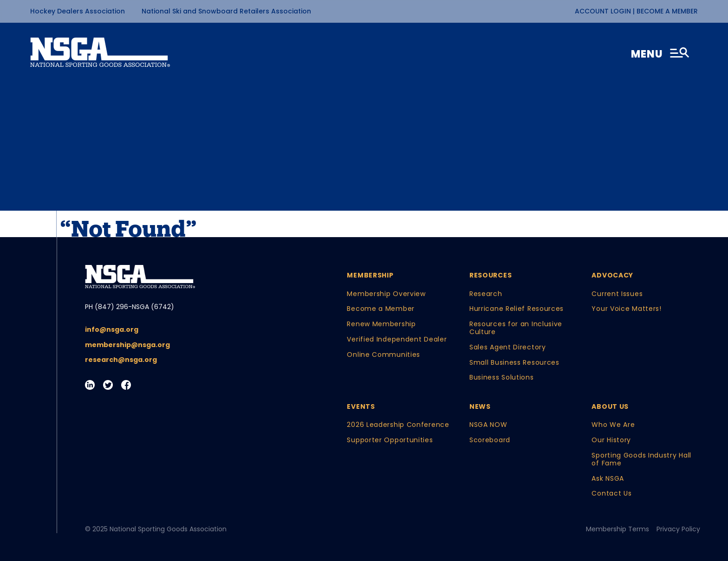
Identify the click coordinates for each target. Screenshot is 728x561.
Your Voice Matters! (626, 309)
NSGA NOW (488, 425)
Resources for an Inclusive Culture (516, 328)
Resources (491, 275)
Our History (611, 440)
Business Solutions (502, 377)
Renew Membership (381, 324)
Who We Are (613, 425)
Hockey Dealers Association (78, 11)
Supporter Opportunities (390, 440)
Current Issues (617, 294)
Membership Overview (386, 294)
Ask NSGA (608, 479)
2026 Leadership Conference (398, 425)
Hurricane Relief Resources (517, 309)
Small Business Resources (514, 363)
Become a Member (381, 309)
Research (486, 294)
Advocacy (612, 275)
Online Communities (383, 355)
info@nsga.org (112, 330)
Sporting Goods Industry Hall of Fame (641, 459)
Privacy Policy (678, 529)
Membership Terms (617, 529)
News (480, 407)
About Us (610, 407)
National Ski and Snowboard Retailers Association (226, 11)
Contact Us (611, 493)
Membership (370, 275)
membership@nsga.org (127, 345)
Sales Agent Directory (508, 347)
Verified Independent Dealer (397, 339)
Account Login (604, 11)
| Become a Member (665, 11)
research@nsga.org (121, 360)
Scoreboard (490, 440)
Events (361, 407)
